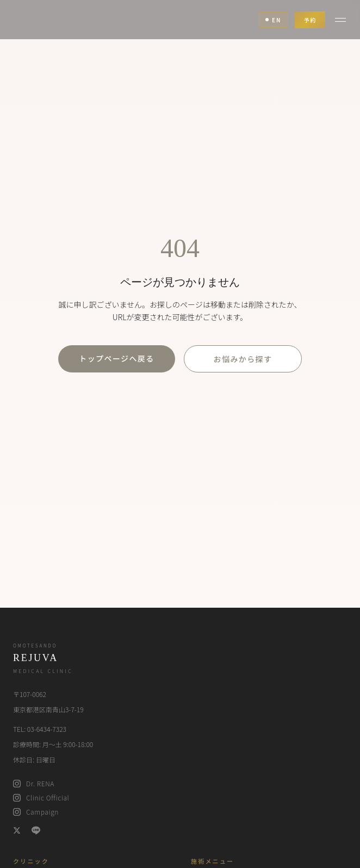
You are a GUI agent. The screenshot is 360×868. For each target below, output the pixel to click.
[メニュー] (340, 20)
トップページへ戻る (116, 358)
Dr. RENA (34, 784)
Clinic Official (41, 798)
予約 (310, 20)
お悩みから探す (243, 359)
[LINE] (36, 830)
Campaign (36, 812)
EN (274, 20)
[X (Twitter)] (17, 830)
